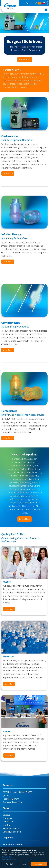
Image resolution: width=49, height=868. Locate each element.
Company (7, 818)
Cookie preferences (9, 859)
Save (24, 864)
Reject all (10, 864)
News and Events (11, 828)
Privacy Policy (7, 857)
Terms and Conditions (13, 802)
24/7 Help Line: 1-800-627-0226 (17, 792)
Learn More (25, 519)
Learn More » (8, 173)
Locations (7, 825)
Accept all (39, 864)
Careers (6, 815)
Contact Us (25, 60)
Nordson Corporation (13, 845)
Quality (6, 796)
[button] (27, 3)
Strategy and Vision (12, 832)
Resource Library (11, 799)
